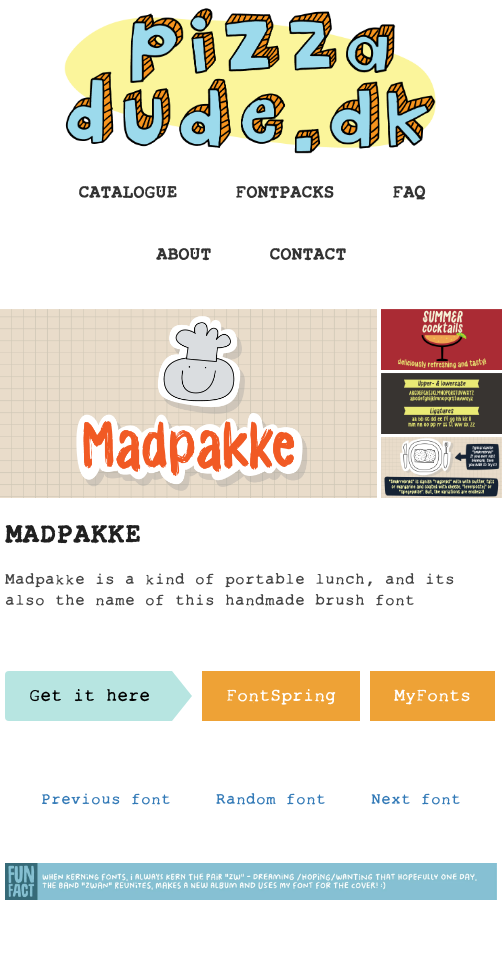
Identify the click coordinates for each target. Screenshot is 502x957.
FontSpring (281, 701)
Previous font (106, 804)
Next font (416, 804)
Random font (271, 804)
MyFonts (432, 701)
